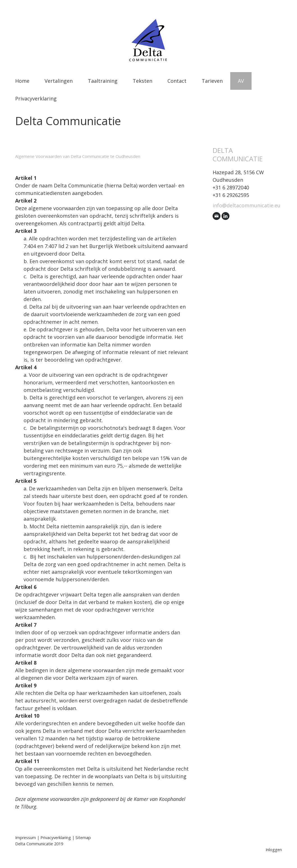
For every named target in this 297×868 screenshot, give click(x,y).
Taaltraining (103, 81)
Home (22, 81)
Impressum (26, 838)
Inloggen (274, 850)
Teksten (142, 81)
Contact (177, 81)
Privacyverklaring (36, 98)
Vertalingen (59, 81)
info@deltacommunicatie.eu (247, 205)
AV (241, 81)
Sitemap (83, 838)
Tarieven (212, 81)
